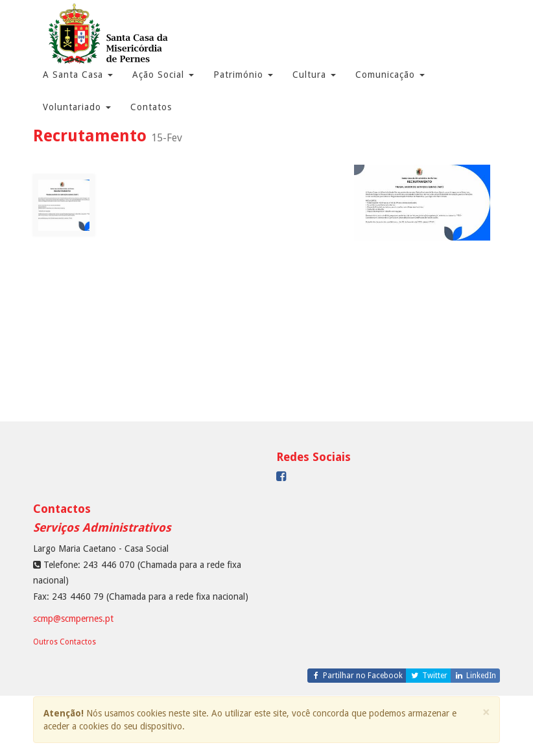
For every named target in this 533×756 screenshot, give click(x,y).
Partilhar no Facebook (357, 676)
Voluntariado (77, 107)
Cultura (314, 75)
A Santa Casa (78, 75)
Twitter (428, 676)
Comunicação (390, 75)
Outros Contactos (65, 642)
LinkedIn (475, 676)
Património (243, 75)
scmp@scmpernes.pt (73, 619)
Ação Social (163, 75)
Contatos (151, 107)
